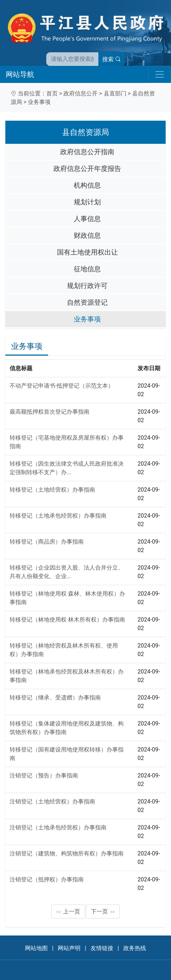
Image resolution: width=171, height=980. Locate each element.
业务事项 (39, 102)
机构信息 (87, 185)
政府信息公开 (81, 93)
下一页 (103, 911)
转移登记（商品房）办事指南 (47, 542)
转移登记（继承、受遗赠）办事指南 (55, 698)
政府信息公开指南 (87, 152)
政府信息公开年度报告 (87, 169)
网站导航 (20, 74)
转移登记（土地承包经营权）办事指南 (58, 516)
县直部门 (115, 93)
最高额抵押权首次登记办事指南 (50, 412)
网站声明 (69, 948)
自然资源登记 (87, 302)
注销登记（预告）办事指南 (44, 775)
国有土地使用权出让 (87, 252)
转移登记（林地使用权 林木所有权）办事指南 (67, 620)
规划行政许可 (87, 286)
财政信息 (87, 235)
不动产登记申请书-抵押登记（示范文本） (62, 386)
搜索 (112, 59)
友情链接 (102, 948)
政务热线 (135, 948)
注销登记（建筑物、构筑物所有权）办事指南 (67, 853)
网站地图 (36, 948)
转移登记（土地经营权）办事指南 (52, 490)
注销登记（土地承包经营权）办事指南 (58, 827)
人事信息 (87, 219)
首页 (52, 93)
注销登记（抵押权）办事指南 (47, 879)
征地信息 (87, 269)
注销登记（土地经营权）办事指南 (52, 801)
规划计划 (87, 202)
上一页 (68, 911)
